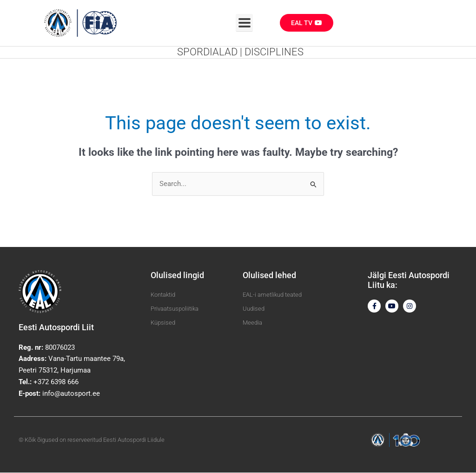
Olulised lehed (269, 275)
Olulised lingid (177, 275)
